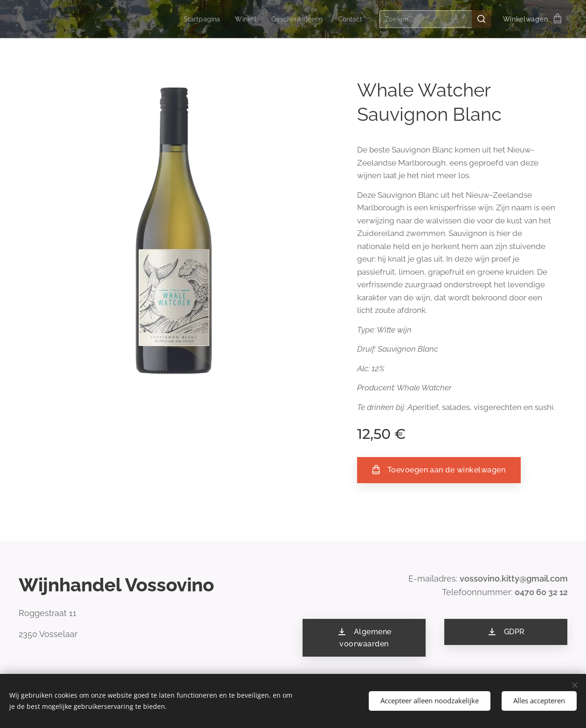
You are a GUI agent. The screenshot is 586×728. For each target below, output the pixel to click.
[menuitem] (196, 19)
